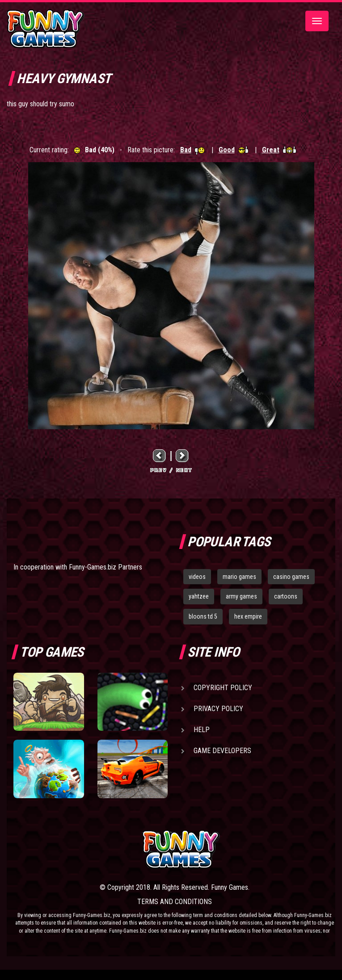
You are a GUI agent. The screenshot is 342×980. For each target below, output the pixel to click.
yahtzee (199, 596)
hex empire (248, 616)
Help (202, 730)
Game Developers (222, 751)
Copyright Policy (223, 688)
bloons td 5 (203, 616)
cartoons (286, 596)
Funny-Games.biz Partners (106, 567)
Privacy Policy (218, 709)
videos (197, 577)
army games (241, 596)
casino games (291, 577)
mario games (239, 577)
